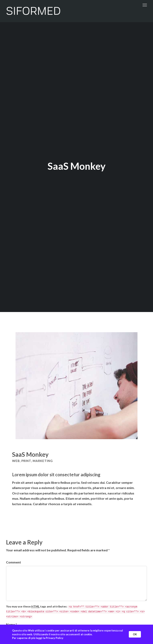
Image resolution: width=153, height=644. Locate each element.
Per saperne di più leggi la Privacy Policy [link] (38, 638)
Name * (11, 624)
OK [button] (135, 634)
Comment (14, 562)
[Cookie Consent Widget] (76, 634)
